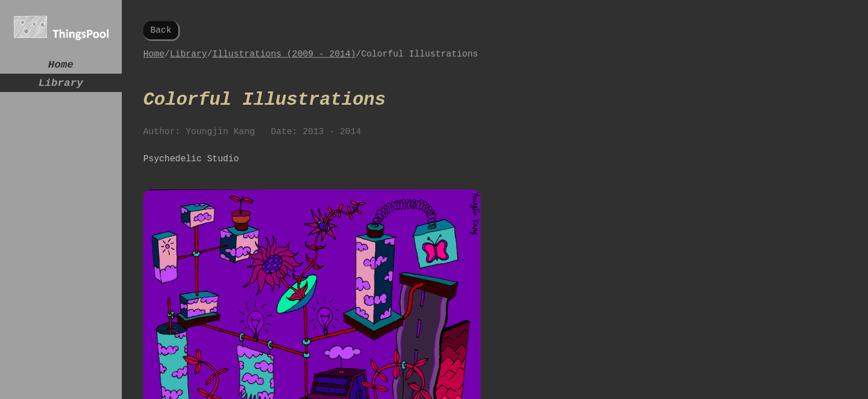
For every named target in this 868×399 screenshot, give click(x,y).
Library (61, 87)
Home (61, 66)
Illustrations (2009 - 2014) (284, 59)
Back (161, 32)
